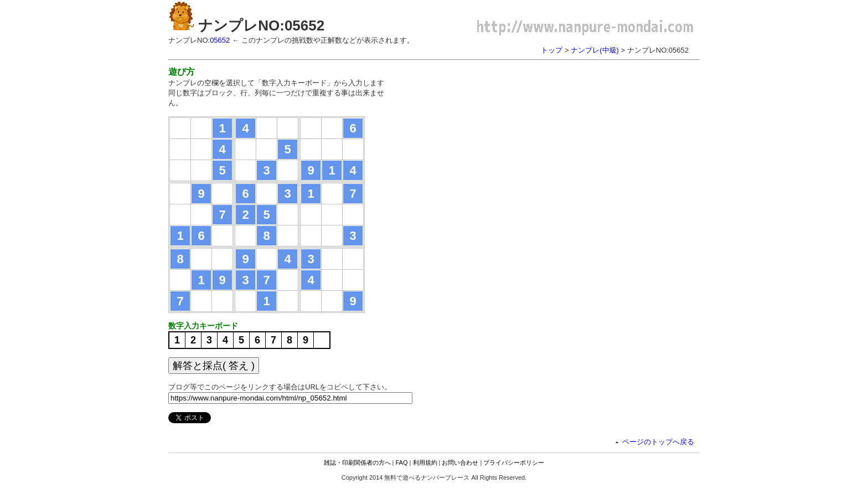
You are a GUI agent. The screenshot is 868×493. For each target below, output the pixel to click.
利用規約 (425, 463)
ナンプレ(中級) (595, 50)
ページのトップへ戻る (658, 442)
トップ (552, 50)
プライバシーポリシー (514, 463)
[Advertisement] (494, 144)
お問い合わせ (460, 463)
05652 (220, 40)
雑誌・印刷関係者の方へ (357, 463)
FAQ (402, 463)
